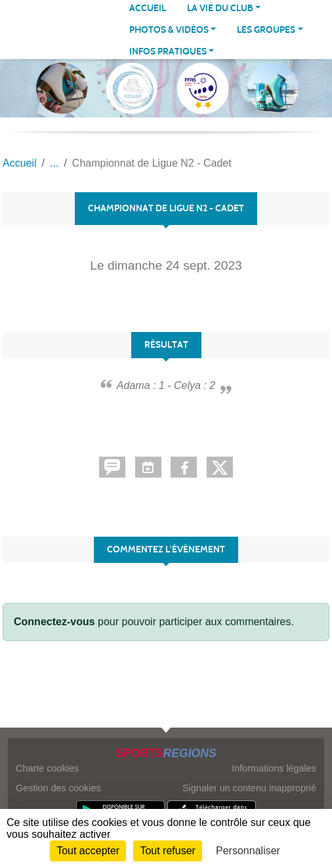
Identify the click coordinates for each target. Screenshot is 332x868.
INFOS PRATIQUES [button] (168, 52)
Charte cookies (47, 768)
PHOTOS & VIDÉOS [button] (169, 30)
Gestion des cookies (58, 788)
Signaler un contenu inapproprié (249, 788)
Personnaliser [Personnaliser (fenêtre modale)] (248, 851)
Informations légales (274, 768)
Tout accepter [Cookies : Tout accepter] (88, 851)
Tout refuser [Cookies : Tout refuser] (167, 851)
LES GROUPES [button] (266, 30)
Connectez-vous (54, 622)
